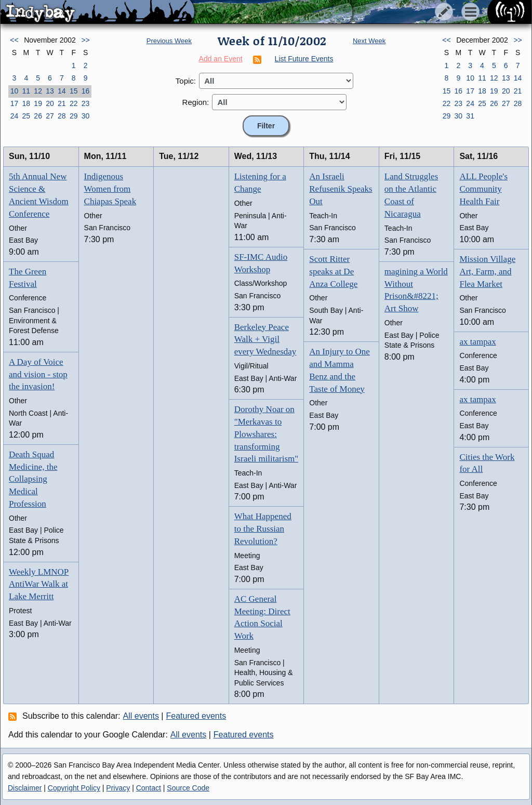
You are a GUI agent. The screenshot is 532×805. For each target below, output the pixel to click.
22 (74, 103)
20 (50, 103)
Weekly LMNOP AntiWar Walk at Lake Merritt (39, 584)
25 (26, 116)
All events (141, 716)
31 (470, 116)
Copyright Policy (74, 788)
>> (85, 40)
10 (15, 91)
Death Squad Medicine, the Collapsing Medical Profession (33, 479)
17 (15, 103)
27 (50, 116)
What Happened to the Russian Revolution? (263, 529)
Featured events (196, 716)
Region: (196, 102)
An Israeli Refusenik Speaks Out (341, 189)
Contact (149, 788)
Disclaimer (25, 788)
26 (38, 116)
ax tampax (477, 342)
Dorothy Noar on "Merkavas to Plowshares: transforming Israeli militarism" (267, 434)
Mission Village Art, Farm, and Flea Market (487, 272)
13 (50, 91)
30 (86, 116)
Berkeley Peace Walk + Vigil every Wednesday (265, 340)
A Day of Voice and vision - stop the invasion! (38, 374)
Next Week (369, 41)
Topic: (186, 81)
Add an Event (221, 59)
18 (26, 103)
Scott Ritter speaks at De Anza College (333, 272)
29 (74, 116)
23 (86, 103)
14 (62, 91)
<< (14, 40)
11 (26, 91)
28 (62, 116)
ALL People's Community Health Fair (483, 189)
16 (86, 91)
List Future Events (304, 59)
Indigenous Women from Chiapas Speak (110, 189)
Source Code (188, 788)
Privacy (118, 788)
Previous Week (169, 41)
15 (74, 91)
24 (15, 116)
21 (62, 103)
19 (38, 103)
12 (38, 91)
